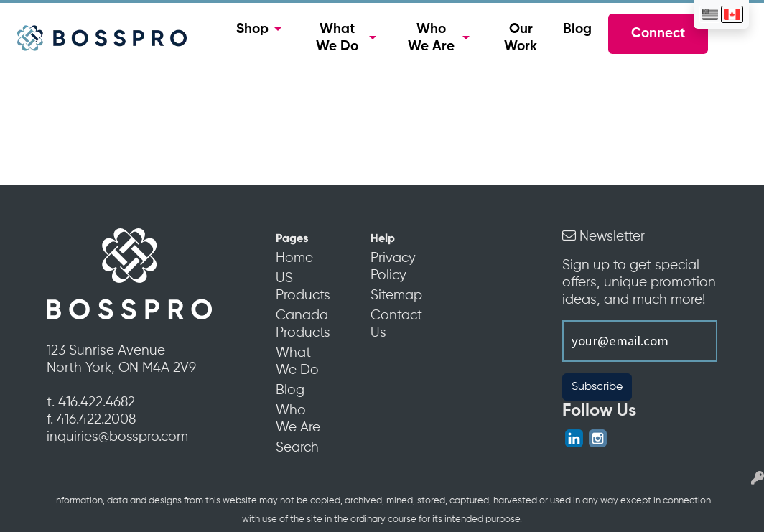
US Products (303, 287)
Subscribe (597, 387)
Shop (252, 29)
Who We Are (431, 38)
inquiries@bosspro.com (117, 437)
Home (294, 258)
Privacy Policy (393, 267)
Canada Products (303, 325)
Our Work (521, 38)
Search (297, 448)
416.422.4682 (97, 403)
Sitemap (396, 296)
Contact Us (396, 325)
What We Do (337, 38)
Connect (658, 34)
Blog (577, 29)
